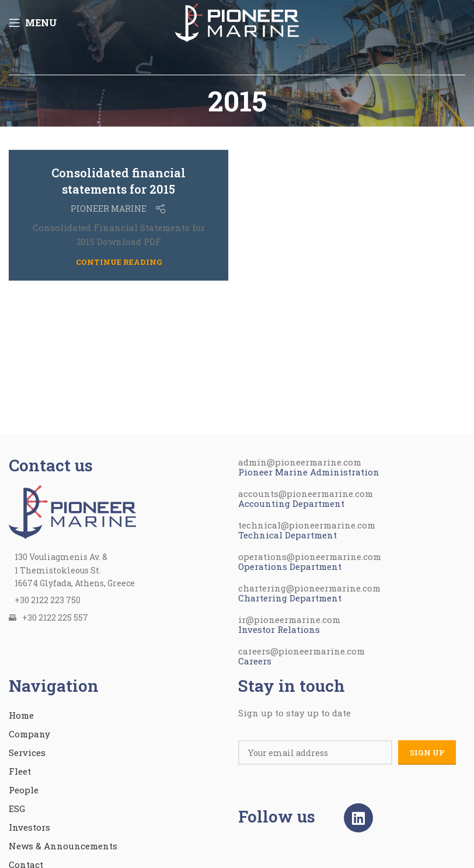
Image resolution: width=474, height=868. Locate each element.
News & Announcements (63, 846)
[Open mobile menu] (33, 23)
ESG (17, 808)
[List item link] (118, 600)
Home (21, 715)
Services (27, 752)
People (24, 790)
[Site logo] (237, 21)
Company (29, 734)
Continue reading (119, 262)
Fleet (20, 771)
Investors (29, 827)
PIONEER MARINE (109, 209)
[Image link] (72, 511)
